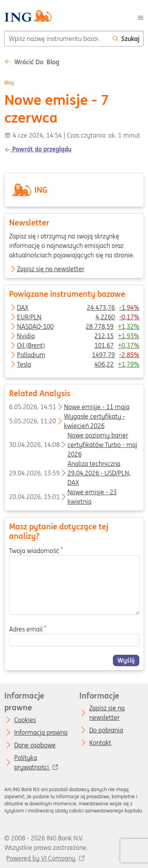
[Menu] (141, 17)
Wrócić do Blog (32, 62)
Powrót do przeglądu (38, 149)
